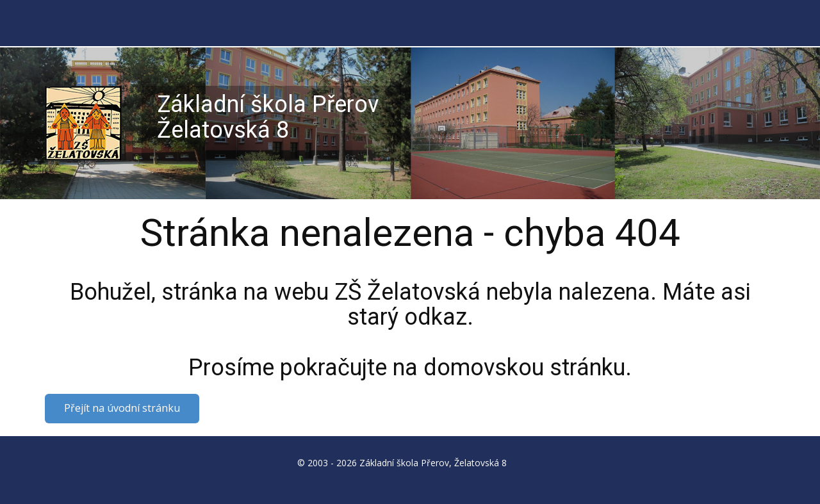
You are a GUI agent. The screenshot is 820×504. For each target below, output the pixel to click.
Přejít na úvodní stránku (122, 408)
